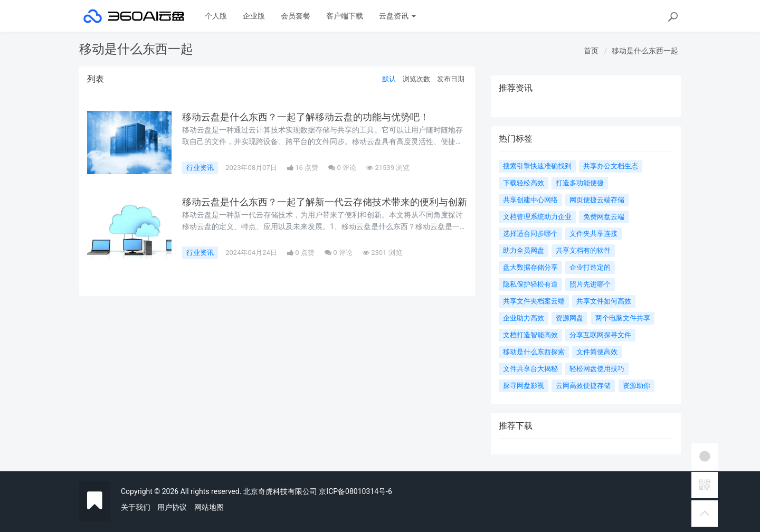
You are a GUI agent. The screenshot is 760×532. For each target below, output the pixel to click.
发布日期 (451, 79)
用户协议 (172, 507)
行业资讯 (200, 168)
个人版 (216, 16)
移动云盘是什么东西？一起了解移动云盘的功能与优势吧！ (306, 117)
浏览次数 (416, 79)
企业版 (254, 16)
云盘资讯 (397, 16)
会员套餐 (296, 16)
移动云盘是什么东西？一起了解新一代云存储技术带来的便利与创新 (325, 202)
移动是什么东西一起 (645, 51)
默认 (389, 79)
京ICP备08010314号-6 (355, 491)
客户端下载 (345, 16)
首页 (591, 51)
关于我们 (136, 507)
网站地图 (209, 507)
